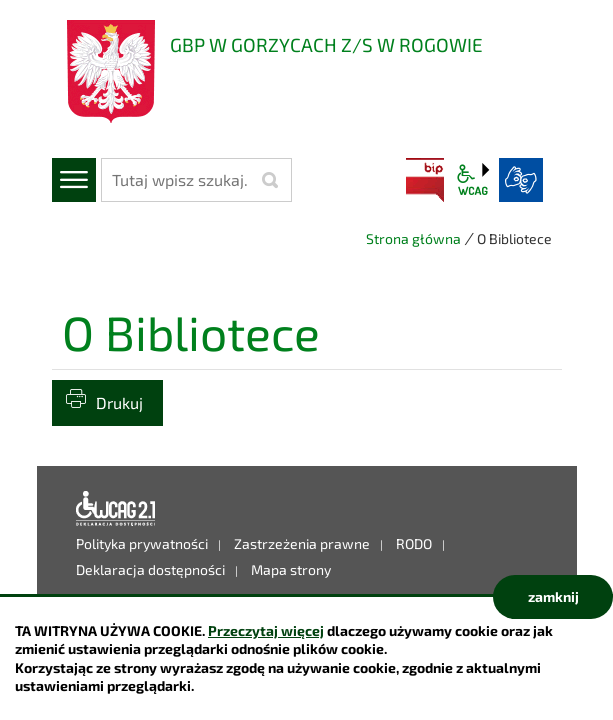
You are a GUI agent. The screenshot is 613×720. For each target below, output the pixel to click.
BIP (425, 180)
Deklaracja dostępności (116, 509)
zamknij (553, 596)
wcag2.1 (473, 180)
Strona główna (413, 238)
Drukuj (119, 402)
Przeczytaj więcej (266, 630)
